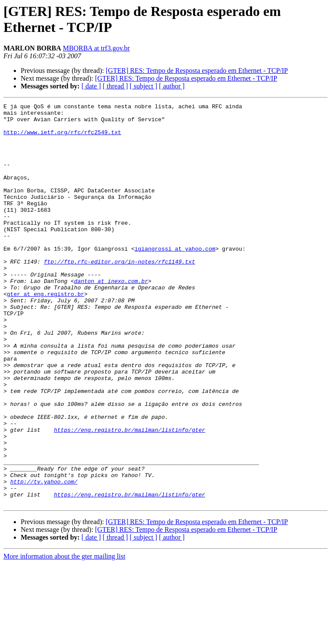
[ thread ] (115, 86)
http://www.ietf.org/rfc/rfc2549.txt (62, 138)
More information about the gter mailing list (64, 636)
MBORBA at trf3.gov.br (96, 48)
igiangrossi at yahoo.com (175, 278)
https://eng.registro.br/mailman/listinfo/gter (130, 496)
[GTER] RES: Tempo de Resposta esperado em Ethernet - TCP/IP (197, 71)
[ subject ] (144, 86)
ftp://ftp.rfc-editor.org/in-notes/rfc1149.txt (120, 294)
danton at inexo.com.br (111, 317)
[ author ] (172, 86)
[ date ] (91, 86)
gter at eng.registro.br (45, 333)
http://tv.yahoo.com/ (44, 558)
